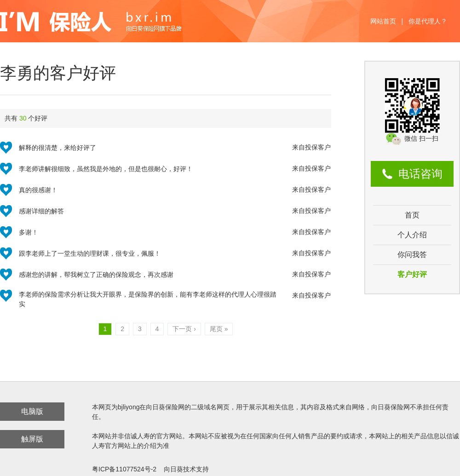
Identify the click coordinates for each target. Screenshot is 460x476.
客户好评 (412, 274)
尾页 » (219, 329)
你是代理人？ (428, 21)
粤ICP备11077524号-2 (124, 469)
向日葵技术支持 (186, 469)
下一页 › (184, 329)
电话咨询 (420, 174)
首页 (412, 215)
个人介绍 (412, 235)
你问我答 (412, 255)
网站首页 (383, 21)
